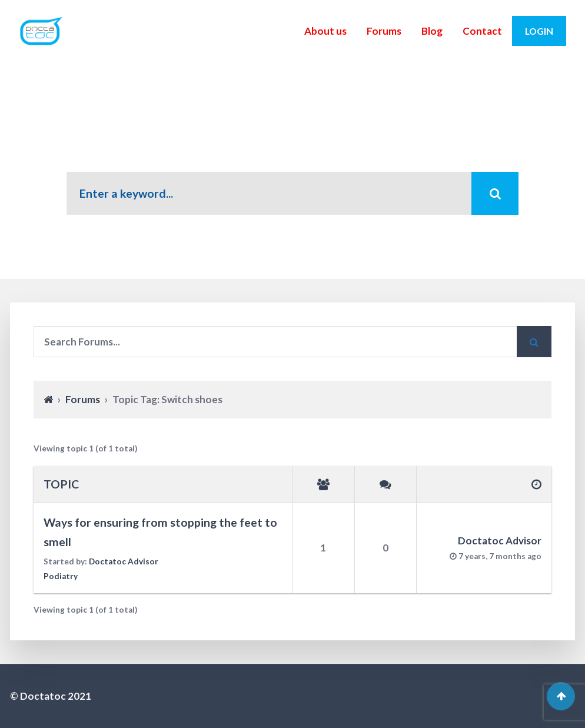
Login (539, 31)
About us (325, 31)
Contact (482, 31)
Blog (432, 31)
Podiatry (61, 576)
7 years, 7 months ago (500, 556)
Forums (384, 31)
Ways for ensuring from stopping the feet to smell (160, 532)
